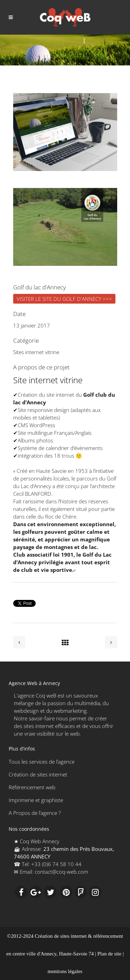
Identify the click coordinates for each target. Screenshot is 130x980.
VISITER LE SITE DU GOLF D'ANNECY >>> (64, 299)
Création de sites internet (38, 774)
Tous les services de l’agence (42, 762)
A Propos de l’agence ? (35, 813)
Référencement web (32, 787)
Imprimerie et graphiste (36, 800)
